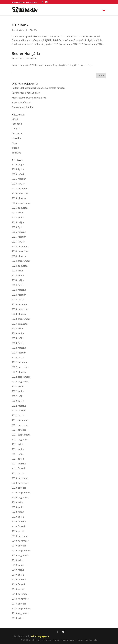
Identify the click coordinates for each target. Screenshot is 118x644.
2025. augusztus (20, 208)
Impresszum (61, 640)
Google (16, 129)
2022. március (19, 406)
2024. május (18, 280)
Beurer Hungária (26, 53)
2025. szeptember (21, 203)
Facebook (17, 124)
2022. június (18, 391)
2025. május (18, 222)
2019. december (20, 536)
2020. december (20, 478)
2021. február (19, 468)
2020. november (20, 483)
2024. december (20, 246)
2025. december (20, 189)
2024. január (18, 300)
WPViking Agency (40, 636)
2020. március (19, 522)
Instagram (17, 133)
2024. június (18, 275)
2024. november (20, 251)
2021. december (20, 420)
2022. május (18, 396)
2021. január (18, 473)
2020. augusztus (20, 498)
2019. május (18, 570)
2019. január (18, 589)
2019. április (18, 575)
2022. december (20, 362)
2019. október (19, 546)
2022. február (19, 411)
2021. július (18, 444)
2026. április (18, 169)
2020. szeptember (21, 493)
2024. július (18, 271)
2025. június (18, 218)
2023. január (18, 357)
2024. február (19, 295)
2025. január (18, 242)
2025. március (19, 232)
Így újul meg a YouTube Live (26, 93)
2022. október (19, 372)
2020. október (19, 488)
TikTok (15, 148)
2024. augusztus (20, 266)
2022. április (18, 401)
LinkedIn (16, 138)
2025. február (19, 237)
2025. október (19, 198)
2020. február (19, 526)
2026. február (19, 179)
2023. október (19, 314)
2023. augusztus (20, 324)
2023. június (18, 333)
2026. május (18, 164)
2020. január (18, 531)
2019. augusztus (20, 555)
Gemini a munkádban (23, 107)
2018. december (20, 594)
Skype (15, 143)
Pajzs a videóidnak (21, 102)
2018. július (18, 618)
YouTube (16, 153)
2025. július (18, 213)
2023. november (20, 309)
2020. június (18, 507)
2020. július (18, 502)
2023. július (18, 329)
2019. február (19, 584)
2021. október (19, 430)
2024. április (18, 285)
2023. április (18, 343)
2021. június (18, 449)
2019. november (20, 541)
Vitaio (22, 30)
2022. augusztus (20, 382)
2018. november (20, 599)
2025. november (20, 193)
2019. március (19, 580)
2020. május (18, 512)
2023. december (20, 304)
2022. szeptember (21, 377)
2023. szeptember (21, 319)
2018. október (19, 604)
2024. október (19, 256)
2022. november (20, 367)
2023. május (18, 338)
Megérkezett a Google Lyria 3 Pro (29, 98)
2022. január (18, 415)
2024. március (19, 290)
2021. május (18, 454)
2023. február (19, 353)
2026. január (18, 184)
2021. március (19, 464)
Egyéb (15, 119)
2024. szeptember (21, 261)
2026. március (19, 174)
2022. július (18, 386)
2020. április (18, 517)
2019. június (18, 565)
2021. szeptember (21, 435)
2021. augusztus (20, 439)
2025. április (18, 227)
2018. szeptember (21, 608)
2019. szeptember (21, 551)
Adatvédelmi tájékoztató (84, 640)
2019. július (18, 560)
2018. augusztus (20, 613)
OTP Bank (20, 25)
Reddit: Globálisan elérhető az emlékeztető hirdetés (39, 88)
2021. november (20, 425)
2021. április (18, 459)
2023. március (19, 348)
